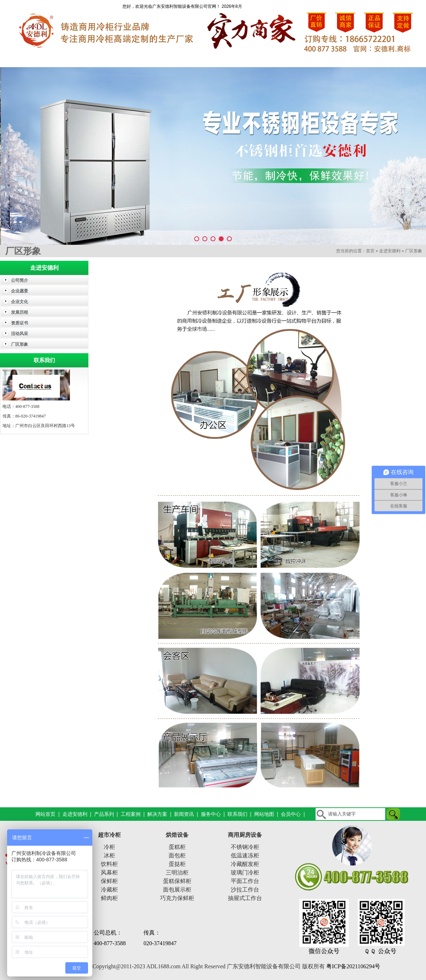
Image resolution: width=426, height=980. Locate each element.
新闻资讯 (293, 60)
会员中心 (291, 814)
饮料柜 (109, 864)
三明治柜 (177, 873)
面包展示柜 (177, 890)
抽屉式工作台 (245, 898)
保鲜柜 (109, 881)
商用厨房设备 (245, 835)
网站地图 (264, 814)
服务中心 (346, 60)
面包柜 (177, 855)
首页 (370, 251)
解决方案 (240, 60)
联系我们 (399, 60)
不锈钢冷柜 (245, 847)
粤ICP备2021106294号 (353, 966)
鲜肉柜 (109, 898)
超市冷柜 (109, 835)
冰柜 (109, 855)
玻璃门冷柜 (245, 873)
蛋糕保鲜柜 (177, 881)
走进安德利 (80, 60)
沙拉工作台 (245, 890)
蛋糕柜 (177, 847)
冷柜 (109, 847)
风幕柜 (109, 873)
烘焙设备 (177, 835)
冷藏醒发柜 (245, 864)
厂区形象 (414, 251)
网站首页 (27, 60)
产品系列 (133, 60)
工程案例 (186, 60)
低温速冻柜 (245, 855)
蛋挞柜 (177, 864)
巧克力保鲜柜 (177, 898)
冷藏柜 (109, 890)
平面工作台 (245, 881)
